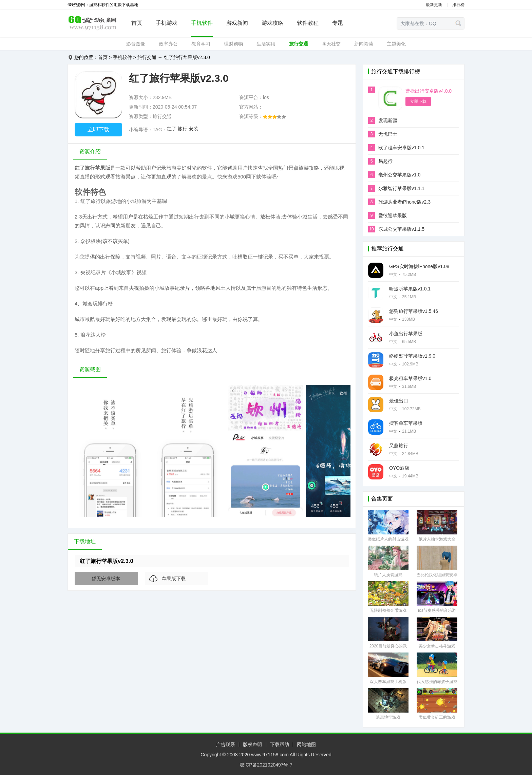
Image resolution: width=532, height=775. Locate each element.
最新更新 (434, 5)
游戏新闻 (237, 23)
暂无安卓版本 (106, 579)
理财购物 (233, 44)
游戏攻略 (272, 23)
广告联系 (226, 744)
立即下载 (98, 129)
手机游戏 (167, 23)
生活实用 (266, 44)
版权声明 (252, 744)
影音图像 (136, 44)
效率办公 (168, 44)
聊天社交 (331, 44)
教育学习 (201, 44)
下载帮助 (280, 744)
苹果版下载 (174, 579)
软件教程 (308, 23)
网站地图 (306, 744)
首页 (137, 23)
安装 (193, 129)
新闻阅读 (364, 44)
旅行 (183, 129)
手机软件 (202, 23)
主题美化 (396, 44)
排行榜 (458, 5)
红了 (172, 129)
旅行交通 (299, 44)
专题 (338, 23)
